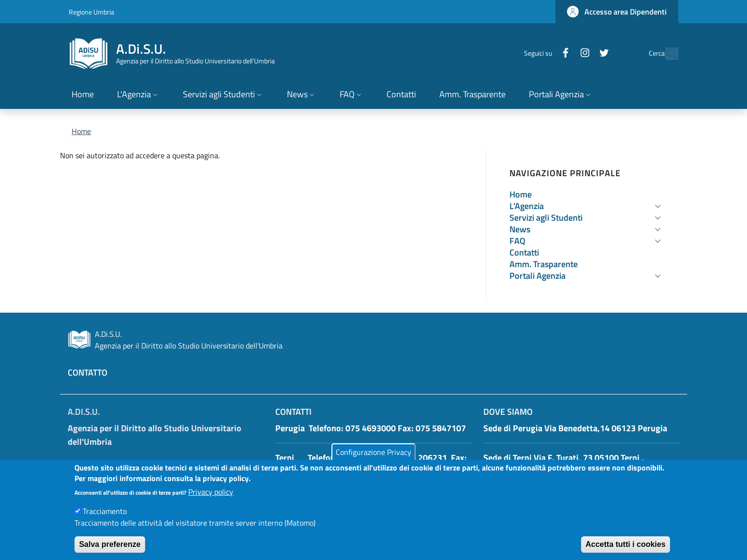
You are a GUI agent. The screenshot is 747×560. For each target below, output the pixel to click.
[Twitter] (583, 53)
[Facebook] (544, 53)
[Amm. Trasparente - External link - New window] (472, 95)
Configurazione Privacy (373, 461)
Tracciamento (105, 520)
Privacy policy (211, 501)
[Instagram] (564, 53)
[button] (617, 12)
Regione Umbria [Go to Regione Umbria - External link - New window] (91, 12)
